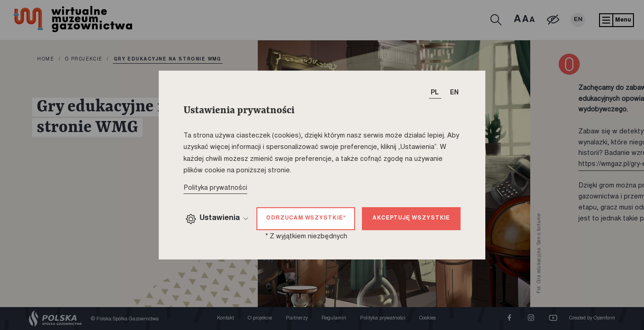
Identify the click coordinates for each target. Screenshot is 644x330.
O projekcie (84, 60)
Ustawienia (217, 219)
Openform (604, 318)
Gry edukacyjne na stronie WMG (168, 60)
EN (578, 20)
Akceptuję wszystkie (411, 218)
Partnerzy (297, 318)
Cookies (427, 318)
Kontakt (225, 318)
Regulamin (334, 318)
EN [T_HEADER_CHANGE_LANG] (454, 93)
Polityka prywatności (383, 318)
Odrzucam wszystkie (306, 218)
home (46, 60)
